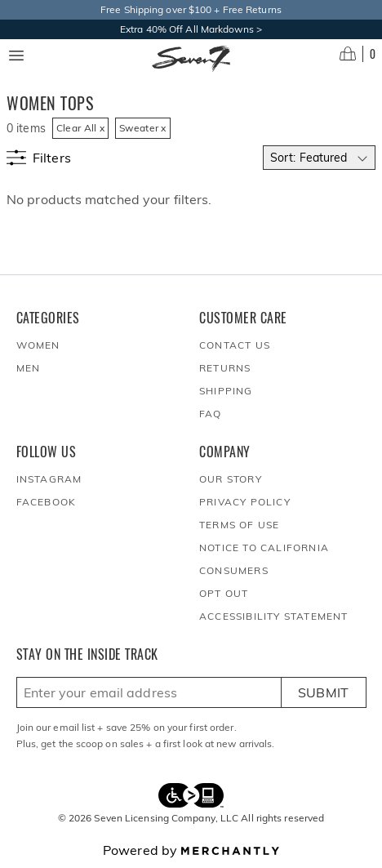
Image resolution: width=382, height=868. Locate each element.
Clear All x (80, 128)
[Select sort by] (319, 158)
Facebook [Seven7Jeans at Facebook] (47, 502)
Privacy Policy (245, 502)
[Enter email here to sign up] (149, 692)
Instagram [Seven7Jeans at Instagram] (49, 479)
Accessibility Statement (274, 616)
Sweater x (143, 128)
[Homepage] (191, 59)
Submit (324, 692)
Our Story (231, 479)
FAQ (211, 414)
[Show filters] (39, 158)
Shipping (226, 391)
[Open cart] (358, 54)
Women (38, 345)
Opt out (224, 593)
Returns (225, 368)
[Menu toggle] (16, 56)
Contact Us (235, 345)
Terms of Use (239, 525)
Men (29, 368)
